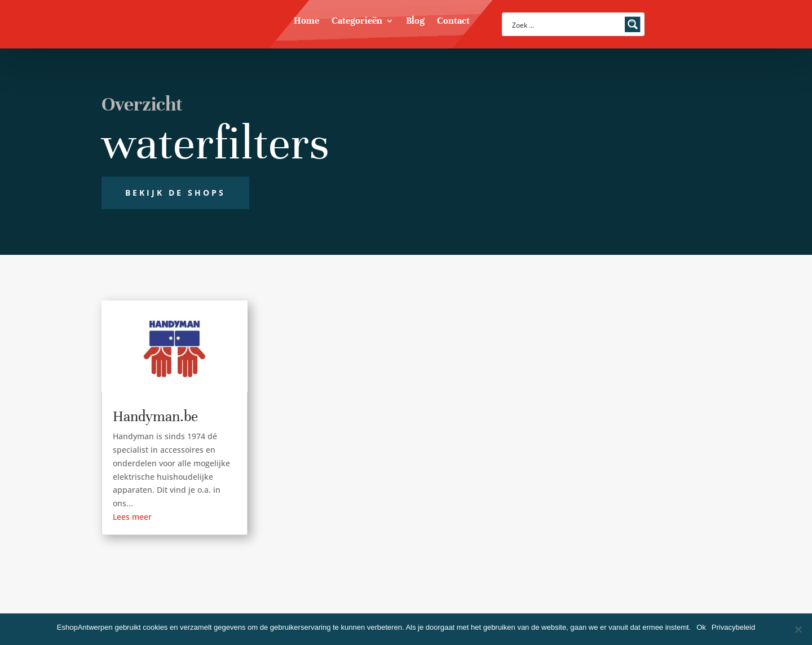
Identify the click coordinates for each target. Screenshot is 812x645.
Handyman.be (155, 416)
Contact (453, 22)
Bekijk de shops (175, 193)
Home (306, 22)
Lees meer (132, 517)
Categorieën (357, 22)
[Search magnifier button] (633, 24)
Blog (415, 22)
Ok (701, 627)
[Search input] (566, 24)
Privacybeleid (733, 627)
